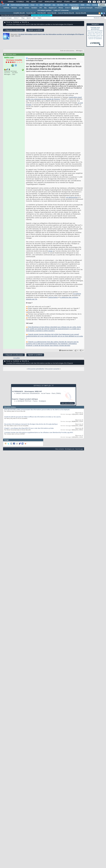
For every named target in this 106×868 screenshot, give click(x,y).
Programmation (74, 5)
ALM (41, 5)
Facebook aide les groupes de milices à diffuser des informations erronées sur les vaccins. (33, 417)
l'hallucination (53, 297)
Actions (16, 18)
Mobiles (95, 5)
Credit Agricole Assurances (28, 393)
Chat (40, 2)
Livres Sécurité (52, 13)
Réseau (61, 8)
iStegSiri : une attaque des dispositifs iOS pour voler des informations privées (29, 428)
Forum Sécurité (31, 13)
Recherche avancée (99, 18)
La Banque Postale (24, 401)
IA (37, 5)
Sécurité (75, 8)
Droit (74, 2)
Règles (40, 18)
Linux (21, 8)
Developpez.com (70, 449)
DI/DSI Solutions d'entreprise (20, 5)
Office (88, 5)
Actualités (17, 358)
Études (67, 2)
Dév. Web (60, 5)
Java (54, 5)
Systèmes (102, 5)
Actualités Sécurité (19, 13)
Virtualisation (99, 8)
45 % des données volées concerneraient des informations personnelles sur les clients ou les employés (37, 410)
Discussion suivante (52, 369)
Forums (11, 2)
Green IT (68, 8)
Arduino (27, 8)
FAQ (27, 2)
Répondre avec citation (66, 350)
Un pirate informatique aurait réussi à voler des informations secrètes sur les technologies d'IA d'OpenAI (51, 34)
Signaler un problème (35, 30)
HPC (41, 8)
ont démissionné (72, 197)
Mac (45, 8)
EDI (66, 5)
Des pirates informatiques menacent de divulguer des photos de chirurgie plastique (31, 424)
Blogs (33, 2)
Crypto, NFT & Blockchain (61, 10)
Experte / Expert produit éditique (25, 399)
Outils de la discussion (67, 51)
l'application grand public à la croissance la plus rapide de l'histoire (54, 98)
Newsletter (49, 2)
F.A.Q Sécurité (41, 13)
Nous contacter (60, 449)
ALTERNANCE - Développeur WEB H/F (27, 391)
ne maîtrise (77, 294)
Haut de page (79, 449)
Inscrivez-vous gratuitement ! (42, 15)
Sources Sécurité (81, 13)
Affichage (79, 51)
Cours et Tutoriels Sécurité (66, 13)
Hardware (34, 8)
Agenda (29, 18)
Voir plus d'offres (68, 403)
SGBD (83, 5)
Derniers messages (7, 18)
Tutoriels (20, 2)
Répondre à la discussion (14, 30)
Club (81, 2)
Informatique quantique (44, 10)
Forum (8, 22)
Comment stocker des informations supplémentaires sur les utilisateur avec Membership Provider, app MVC (39, 433)
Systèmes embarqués (86, 8)
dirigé (50, 251)
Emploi (59, 2)
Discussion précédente (36, 369)
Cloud (32, 5)
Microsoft (48, 5)
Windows (14, 8)
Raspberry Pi (53, 8)
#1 (82, 54)
